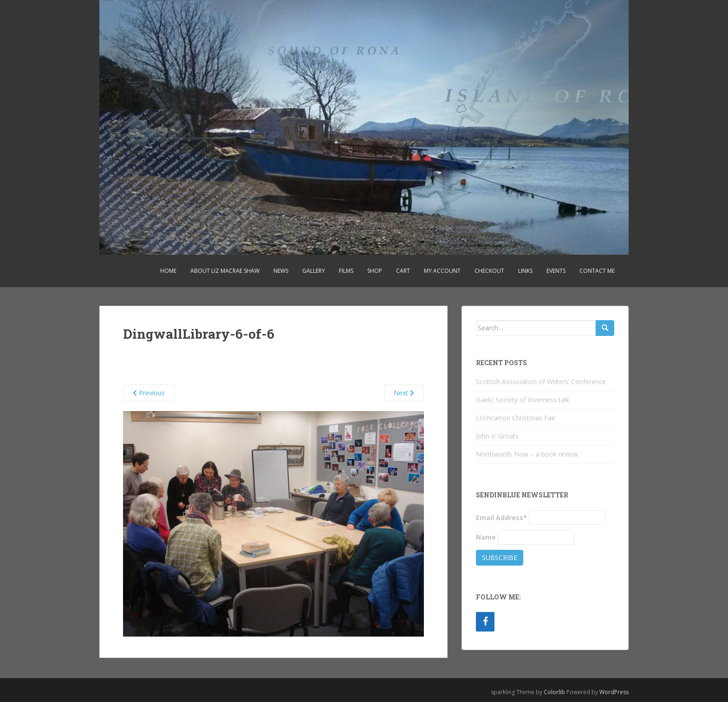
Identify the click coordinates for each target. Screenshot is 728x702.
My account (442, 271)
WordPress (614, 692)
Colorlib (554, 692)
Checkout (489, 271)
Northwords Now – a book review (527, 454)
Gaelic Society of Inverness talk (523, 400)
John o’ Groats (497, 436)
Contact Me (597, 271)
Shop (375, 271)
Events (556, 271)
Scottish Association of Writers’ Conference (541, 382)
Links (525, 271)
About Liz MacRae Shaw (225, 271)
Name (486, 537)
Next (404, 393)
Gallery (314, 271)
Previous (149, 393)
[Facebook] (485, 622)
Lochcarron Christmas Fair (516, 418)
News (281, 271)
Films (346, 271)
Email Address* (501, 518)
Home (168, 271)
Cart (403, 271)
